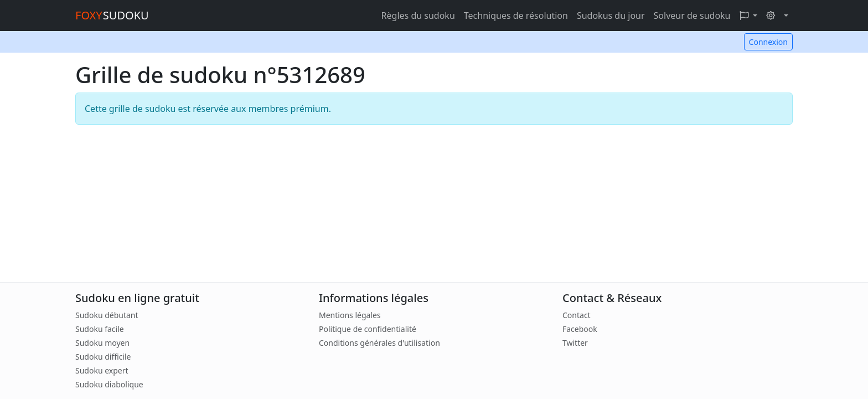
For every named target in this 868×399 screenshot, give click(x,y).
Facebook (580, 329)
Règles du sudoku (418, 16)
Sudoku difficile (103, 357)
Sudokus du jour (611, 16)
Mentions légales (350, 315)
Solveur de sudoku (692, 16)
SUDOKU (112, 15)
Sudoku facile (100, 329)
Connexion (768, 42)
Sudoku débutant (107, 315)
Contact (577, 315)
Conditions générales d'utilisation (379, 343)
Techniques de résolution (516, 16)
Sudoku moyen (102, 343)
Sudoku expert (102, 370)
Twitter (575, 343)
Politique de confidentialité (368, 329)
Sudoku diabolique (109, 384)
